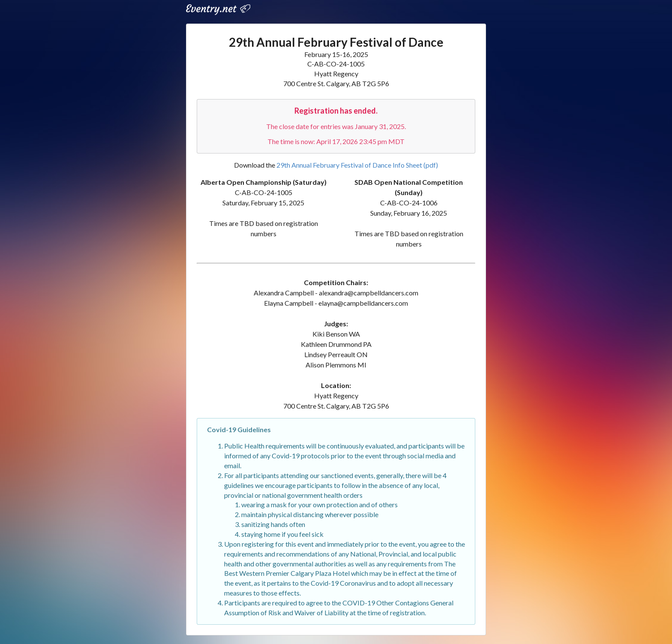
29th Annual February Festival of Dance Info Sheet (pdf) (357, 165)
